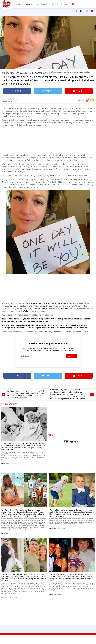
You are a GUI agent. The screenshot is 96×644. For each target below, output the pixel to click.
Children (18, 72)
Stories (18, 4)
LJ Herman (5, 99)
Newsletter (42, 4)
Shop (54, 4)
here (13, 306)
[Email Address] (42, 356)
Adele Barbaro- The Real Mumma (60, 303)
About (29, 4)
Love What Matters (8, 72)
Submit (64, 4)
